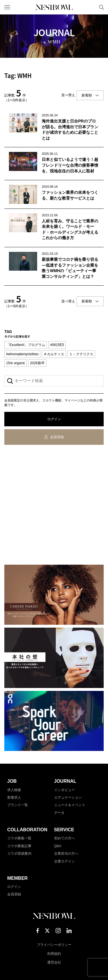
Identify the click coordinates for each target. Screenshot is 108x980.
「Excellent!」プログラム (26, 345)
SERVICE (64, 830)
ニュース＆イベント (70, 805)
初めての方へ (65, 838)
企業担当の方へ (66, 853)
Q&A (58, 846)
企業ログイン (65, 861)
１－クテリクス (81, 354)
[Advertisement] (54, 506)
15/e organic (16, 363)
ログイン (54, 419)
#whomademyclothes (22, 354)
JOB (12, 781)
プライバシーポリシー (54, 945)
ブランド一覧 (18, 805)
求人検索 (14, 790)
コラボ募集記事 (19, 846)
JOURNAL (65, 781)
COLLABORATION (27, 830)
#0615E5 (57, 345)
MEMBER (17, 878)
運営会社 (54, 962)
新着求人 (14, 797)
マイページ (92, 7)
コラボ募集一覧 (19, 838)
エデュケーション (68, 797)
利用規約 (54, 954)
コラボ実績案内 (19, 853)
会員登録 (57, 437)
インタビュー (65, 790)
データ (59, 813)
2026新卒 (37, 363)
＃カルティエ (54, 354)
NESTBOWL (54, 7)
